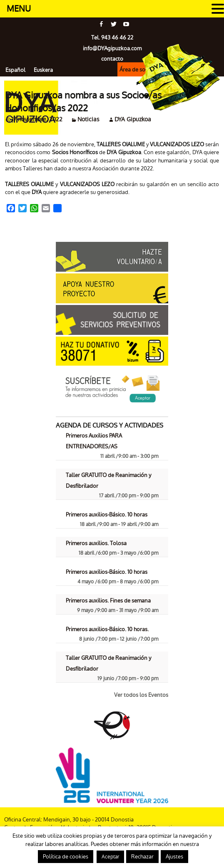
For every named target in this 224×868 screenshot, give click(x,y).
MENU (19, 9)
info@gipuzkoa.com (112, 48)
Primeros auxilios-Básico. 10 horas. (107, 629)
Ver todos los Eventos (141, 695)
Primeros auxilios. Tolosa (96, 543)
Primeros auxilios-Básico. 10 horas (107, 515)
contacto (112, 59)
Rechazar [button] (142, 857)
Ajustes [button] (174, 857)
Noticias (88, 119)
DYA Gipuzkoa (133, 119)
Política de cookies (66, 857)
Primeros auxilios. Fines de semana (108, 601)
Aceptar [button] (110, 857)
